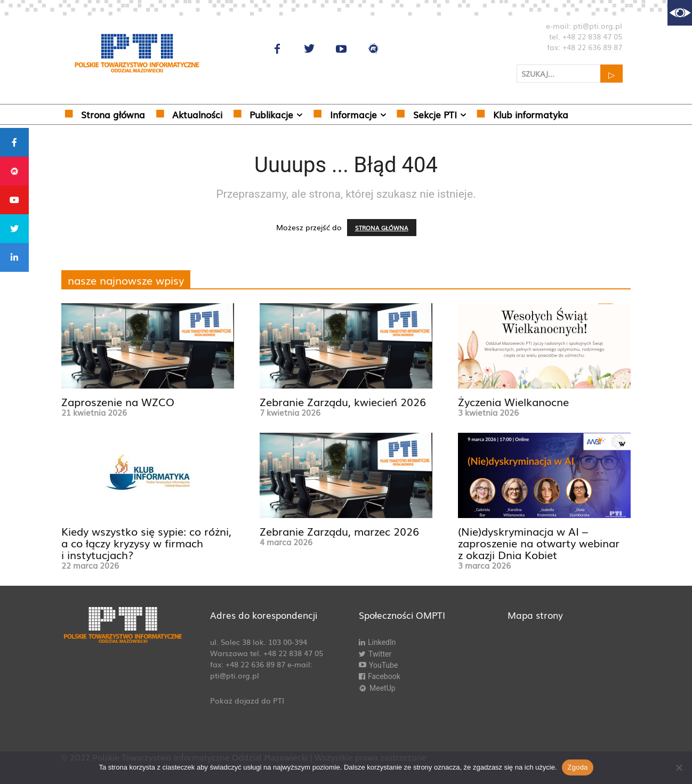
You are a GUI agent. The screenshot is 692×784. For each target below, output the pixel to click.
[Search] (611, 74)
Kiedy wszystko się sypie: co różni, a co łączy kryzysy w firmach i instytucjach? (146, 543)
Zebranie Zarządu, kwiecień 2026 (343, 401)
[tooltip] (14, 142)
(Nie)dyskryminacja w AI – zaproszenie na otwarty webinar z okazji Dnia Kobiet (539, 543)
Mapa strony (535, 615)
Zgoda (577, 767)
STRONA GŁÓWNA (382, 228)
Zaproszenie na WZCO (118, 401)
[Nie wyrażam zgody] (679, 767)
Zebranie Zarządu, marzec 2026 (339, 531)
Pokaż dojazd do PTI (247, 700)
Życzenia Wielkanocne (513, 401)
